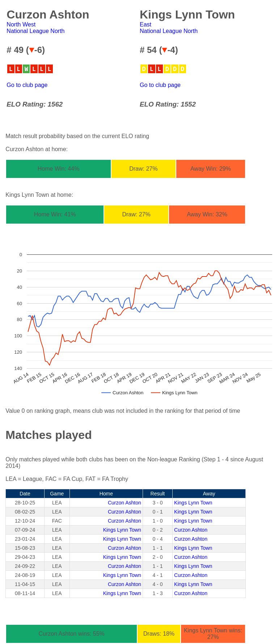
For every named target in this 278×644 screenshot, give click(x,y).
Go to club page (27, 85)
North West (21, 24)
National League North (35, 31)
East (146, 24)
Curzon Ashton (125, 503)
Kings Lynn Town (193, 503)
